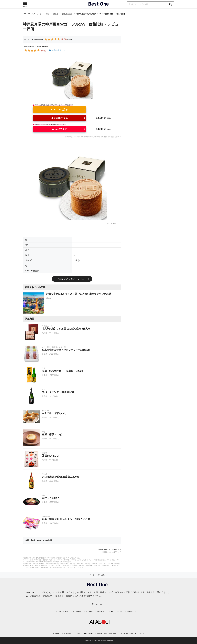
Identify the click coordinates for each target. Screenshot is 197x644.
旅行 (47, 14)
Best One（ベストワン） (32, 14)
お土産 (56, 14)
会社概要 (56, 634)
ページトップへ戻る (97, 575)
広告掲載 (67, 634)
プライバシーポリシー (84, 634)
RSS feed (99, 604)
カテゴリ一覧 (63, 612)
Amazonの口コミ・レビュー (72, 279)
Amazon (113, 223)
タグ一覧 (89, 612)
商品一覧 (101, 612)
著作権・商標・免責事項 (107, 634)
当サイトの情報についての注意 (132, 634)
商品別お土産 (67, 14)
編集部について (133, 612)
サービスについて (116, 612)
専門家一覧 (77, 612)
